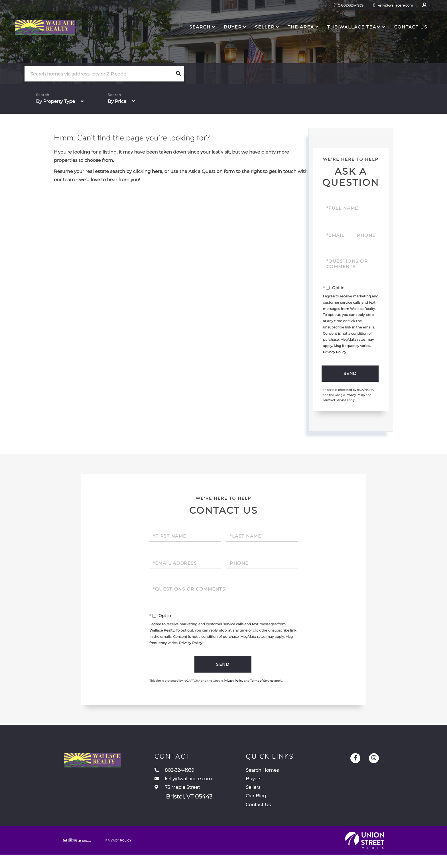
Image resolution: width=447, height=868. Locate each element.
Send (349, 375)
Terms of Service (335, 403)
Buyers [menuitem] (276, 785)
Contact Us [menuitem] (398, 39)
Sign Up (407, 7)
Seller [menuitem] (252, 39)
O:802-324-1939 (306, 7)
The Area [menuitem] (288, 39)
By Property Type (55, 103)
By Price (117, 103)
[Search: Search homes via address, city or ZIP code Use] (98, 75)
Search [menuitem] (187, 39)
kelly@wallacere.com (351, 7)
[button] (178, 75)
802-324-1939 (193, 775)
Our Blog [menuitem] (279, 806)
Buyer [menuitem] (220, 39)
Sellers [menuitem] (275, 796)
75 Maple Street (198, 801)
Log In (392, 7)
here (157, 173)
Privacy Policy (335, 353)
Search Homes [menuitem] (287, 775)
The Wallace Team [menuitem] (341, 39)
